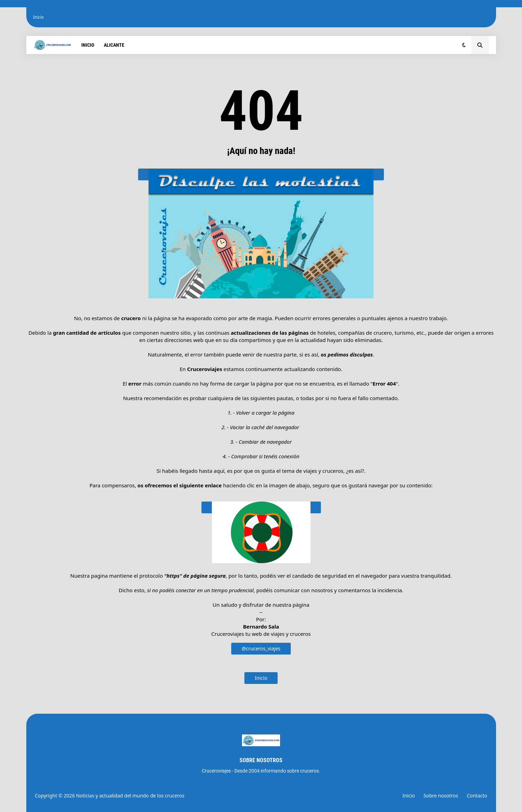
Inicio (39, 17)
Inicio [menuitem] (88, 45)
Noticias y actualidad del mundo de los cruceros (130, 796)
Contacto (477, 796)
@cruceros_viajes (261, 648)
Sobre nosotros (441, 796)
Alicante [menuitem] (114, 45)
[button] (464, 45)
